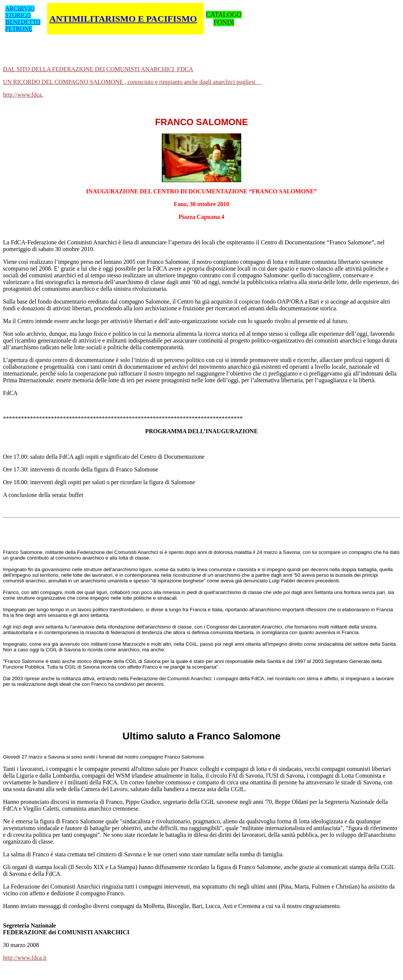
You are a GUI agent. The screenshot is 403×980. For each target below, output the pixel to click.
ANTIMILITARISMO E (123, 19)
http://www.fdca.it (25, 958)
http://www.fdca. (23, 95)
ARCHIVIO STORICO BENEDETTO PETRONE (23, 19)
